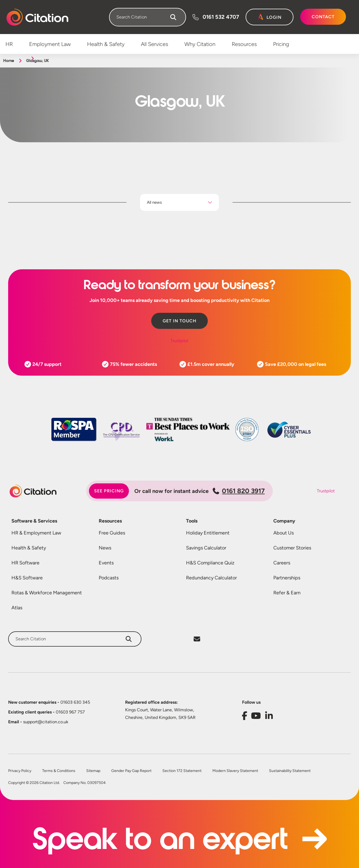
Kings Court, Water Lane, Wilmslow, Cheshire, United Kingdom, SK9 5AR (160, 714)
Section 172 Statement (182, 771)
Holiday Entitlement (208, 533)
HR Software (25, 563)
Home (9, 61)
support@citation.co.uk (38, 722)
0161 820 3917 (239, 491)
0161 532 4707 (221, 17)
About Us (284, 533)
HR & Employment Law (36, 533)
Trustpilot (179, 341)
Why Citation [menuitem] (200, 44)
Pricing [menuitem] (281, 44)
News (105, 548)
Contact (323, 17)
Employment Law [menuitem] (50, 44)
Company (284, 521)
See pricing (109, 491)
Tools (192, 521)
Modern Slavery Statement (235, 771)
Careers (282, 563)
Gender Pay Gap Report (131, 771)
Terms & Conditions (59, 771)
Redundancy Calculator (211, 578)
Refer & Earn (287, 593)
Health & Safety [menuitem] (106, 44)
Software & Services (34, 521)
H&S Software (27, 578)
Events (106, 563)
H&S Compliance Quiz (210, 563)
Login (274, 17)
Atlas (17, 608)
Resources (110, 521)
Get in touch (179, 321)
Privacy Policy (20, 771)
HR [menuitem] (9, 44)
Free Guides (112, 533)
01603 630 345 (49, 702)
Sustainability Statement (290, 771)
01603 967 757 (47, 712)
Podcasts (109, 578)
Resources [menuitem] (244, 44)
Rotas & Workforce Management (47, 593)
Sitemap (93, 771)
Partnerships (287, 578)
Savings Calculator (206, 548)
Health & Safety (29, 548)
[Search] (173, 17)
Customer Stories (292, 548)
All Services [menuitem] (154, 44)
